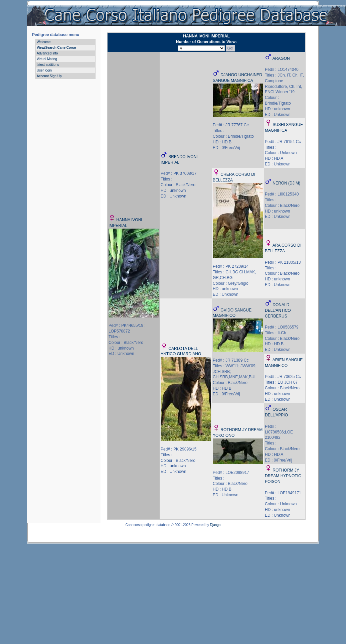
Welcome (44, 42)
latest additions (48, 65)
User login (44, 70)
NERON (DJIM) (286, 183)
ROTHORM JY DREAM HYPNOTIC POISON (283, 476)
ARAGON (281, 58)
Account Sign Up (49, 76)
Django (215, 525)
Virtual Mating (47, 59)
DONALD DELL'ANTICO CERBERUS (278, 310)
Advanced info (47, 53)
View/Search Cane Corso (56, 48)
